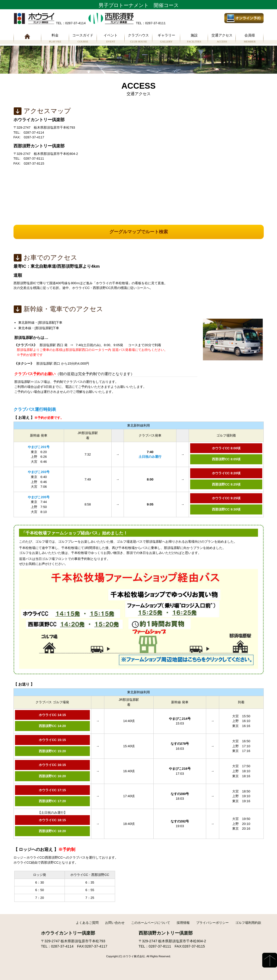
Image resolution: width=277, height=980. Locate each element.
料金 (55, 39)
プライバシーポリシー (212, 923)
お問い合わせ (115, 923)
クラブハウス (138, 39)
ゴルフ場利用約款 (248, 923)
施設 (194, 39)
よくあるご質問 (87, 923)
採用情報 (183, 923)
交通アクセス (222, 39)
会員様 (250, 39)
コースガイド (83, 39)
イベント (111, 39)
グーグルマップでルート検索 (139, 232)
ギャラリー (166, 39)
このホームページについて (151, 923)
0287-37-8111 (160, 946)
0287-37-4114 (62, 946)
